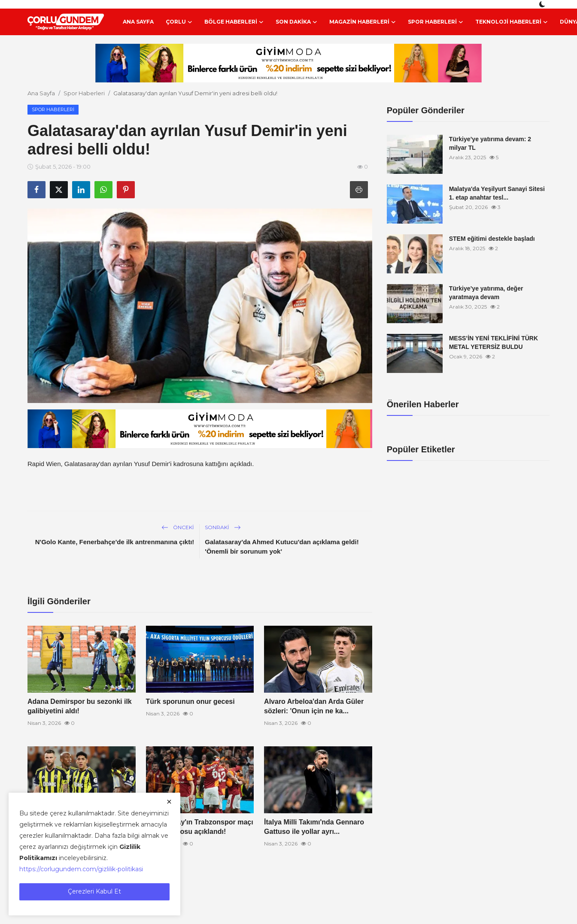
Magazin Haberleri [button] (363, 22)
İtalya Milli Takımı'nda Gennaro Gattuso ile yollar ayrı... (314, 827)
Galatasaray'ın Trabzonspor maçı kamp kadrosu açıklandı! (200, 827)
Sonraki (223, 527)
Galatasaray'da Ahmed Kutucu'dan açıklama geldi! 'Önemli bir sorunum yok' (282, 547)
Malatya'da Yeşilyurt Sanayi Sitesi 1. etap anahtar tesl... (497, 193)
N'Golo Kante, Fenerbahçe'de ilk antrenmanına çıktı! (115, 542)
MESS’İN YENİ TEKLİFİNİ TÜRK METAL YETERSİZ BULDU (493, 342)
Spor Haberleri (84, 93)
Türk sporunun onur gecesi (190, 701)
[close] (169, 802)
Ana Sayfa (138, 22)
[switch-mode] (543, 4)
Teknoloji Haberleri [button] (512, 22)
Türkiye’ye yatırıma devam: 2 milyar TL (490, 143)
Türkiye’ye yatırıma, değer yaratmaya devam (486, 293)
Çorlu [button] (179, 22)
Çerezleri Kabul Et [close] (94, 891)
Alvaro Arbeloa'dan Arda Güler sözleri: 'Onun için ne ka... (314, 706)
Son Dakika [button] (296, 22)
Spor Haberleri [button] (436, 22)
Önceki (178, 527)
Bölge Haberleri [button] (234, 22)
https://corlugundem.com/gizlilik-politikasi (81, 869)
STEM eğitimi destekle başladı (492, 239)
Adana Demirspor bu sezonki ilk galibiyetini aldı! (80, 706)
